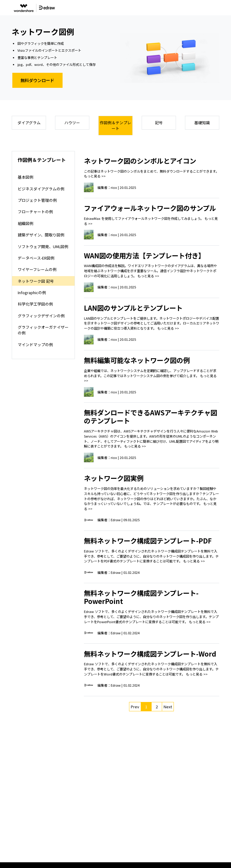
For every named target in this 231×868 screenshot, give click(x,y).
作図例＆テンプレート (115, 125)
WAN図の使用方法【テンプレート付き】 (144, 255)
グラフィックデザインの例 (41, 316)
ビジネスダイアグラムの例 (41, 189)
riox (114, 187)
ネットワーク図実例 (114, 478)
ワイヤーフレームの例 (37, 269)
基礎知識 (202, 123)
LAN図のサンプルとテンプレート (133, 308)
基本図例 (26, 177)
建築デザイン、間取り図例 (41, 235)
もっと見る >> (95, 176)
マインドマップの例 (35, 345)
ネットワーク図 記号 (36, 281)
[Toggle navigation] (221, 8)
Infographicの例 (32, 292)
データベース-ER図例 (36, 258)
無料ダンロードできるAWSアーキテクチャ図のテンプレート (151, 416)
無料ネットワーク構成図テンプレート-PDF (148, 540)
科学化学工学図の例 (35, 304)
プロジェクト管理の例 (37, 200)
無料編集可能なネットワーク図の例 (137, 360)
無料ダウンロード (37, 80)
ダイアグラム (29, 123)
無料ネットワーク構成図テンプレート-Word (150, 654)
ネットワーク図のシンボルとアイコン (140, 161)
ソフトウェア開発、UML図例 (43, 246)
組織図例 (26, 223)
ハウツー (72, 123)
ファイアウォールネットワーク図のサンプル (150, 208)
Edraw (116, 520)
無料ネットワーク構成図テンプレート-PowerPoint (141, 597)
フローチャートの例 (35, 212)
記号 (159, 123)
